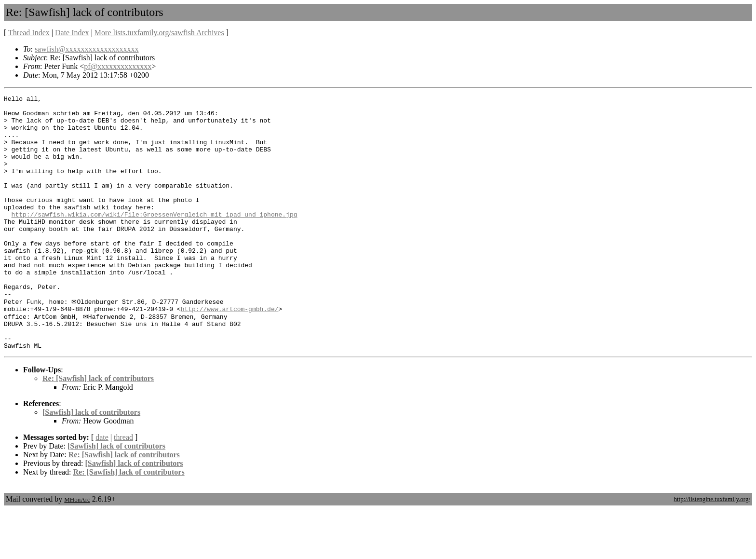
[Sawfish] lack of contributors (91, 462)
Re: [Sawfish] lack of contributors (98, 428)
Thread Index (29, 33)
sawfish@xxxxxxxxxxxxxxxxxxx (87, 49)
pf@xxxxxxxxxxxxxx (118, 66)
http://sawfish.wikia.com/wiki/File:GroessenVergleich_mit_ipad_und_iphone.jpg (155, 239)
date (102, 487)
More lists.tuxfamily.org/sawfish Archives (159, 33)
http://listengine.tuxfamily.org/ (712, 549)
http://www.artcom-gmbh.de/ (230, 352)
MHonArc (77, 549)
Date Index (72, 33)
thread (123, 487)
